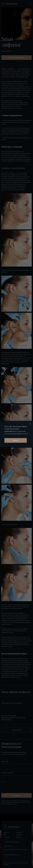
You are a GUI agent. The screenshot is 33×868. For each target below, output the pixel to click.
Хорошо (16, 440)
